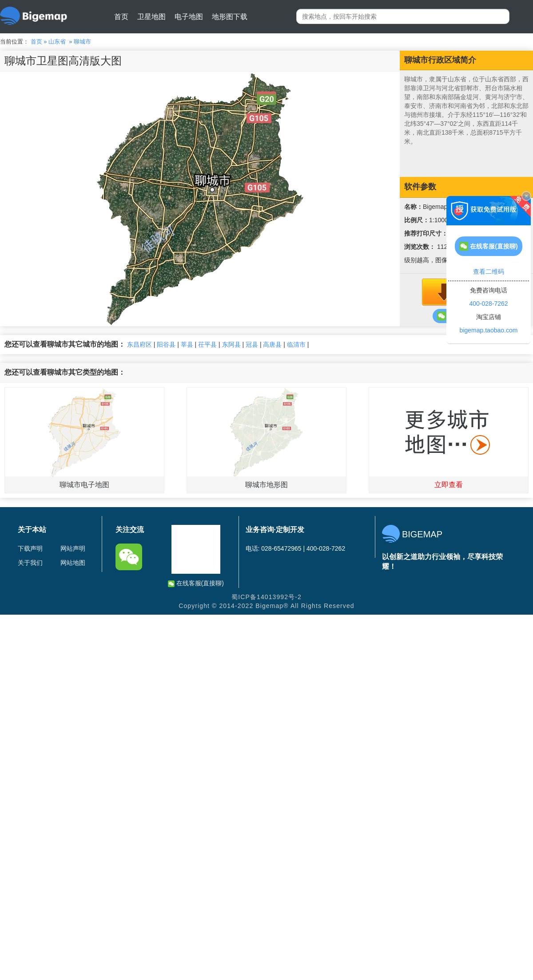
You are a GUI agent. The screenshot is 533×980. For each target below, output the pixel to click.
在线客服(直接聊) (196, 583)
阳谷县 (166, 344)
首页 (121, 17)
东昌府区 (139, 344)
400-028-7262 (488, 304)
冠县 (252, 344)
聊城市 (82, 42)
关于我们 (30, 563)
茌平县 (207, 344)
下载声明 (30, 548)
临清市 (296, 344)
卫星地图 (151, 17)
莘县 (187, 344)
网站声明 (73, 548)
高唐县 (272, 344)
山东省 (57, 42)
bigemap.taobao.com (489, 330)
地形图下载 (230, 17)
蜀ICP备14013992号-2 (266, 597)
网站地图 (73, 563)
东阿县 (231, 344)
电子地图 (189, 17)
